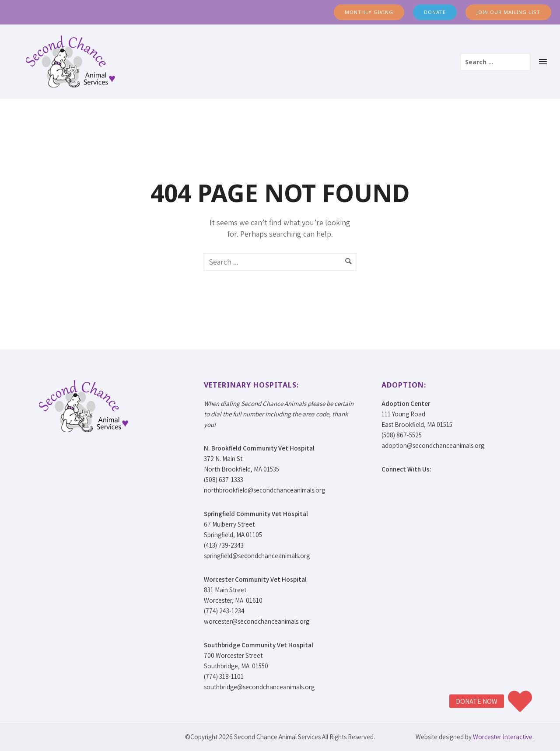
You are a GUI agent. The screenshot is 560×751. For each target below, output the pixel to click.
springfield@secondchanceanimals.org (257, 556)
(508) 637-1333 (224, 480)
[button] (520, 701)
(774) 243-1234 (224, 611)
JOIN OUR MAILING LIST (508, 12)
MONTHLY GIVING (369, 12)
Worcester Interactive (503, 737)
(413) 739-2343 (224, 545)
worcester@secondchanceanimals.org (257, 621)
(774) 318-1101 (224, 676)
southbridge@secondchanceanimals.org (259, 687)
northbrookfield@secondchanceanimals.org (264, 490)
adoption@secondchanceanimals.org (433, 445)
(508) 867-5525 (402, 435)
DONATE (435, 12)
